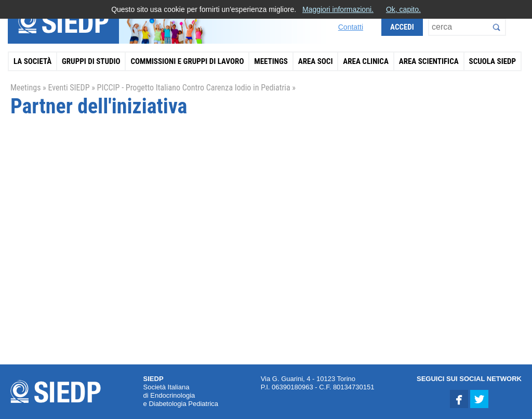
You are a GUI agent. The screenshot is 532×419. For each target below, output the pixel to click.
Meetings (271, 61)
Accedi (402, 27)
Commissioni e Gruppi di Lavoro (187, 61)
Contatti (351, 27)
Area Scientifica (429, 61)
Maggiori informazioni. (338, 9)
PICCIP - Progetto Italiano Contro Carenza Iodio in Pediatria (194, 88)
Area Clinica (366, 61)
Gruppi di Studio (91, 61)
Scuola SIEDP (493, 61)
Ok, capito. (403, 9)
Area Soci (316, 61)
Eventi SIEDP (69, 88)
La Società (32, 61)
